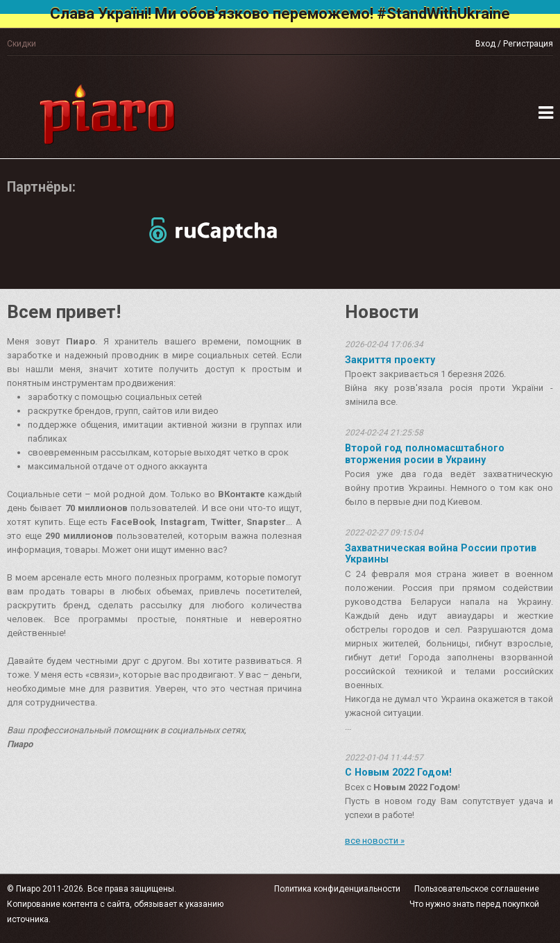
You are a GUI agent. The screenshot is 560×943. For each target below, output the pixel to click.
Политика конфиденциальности (337, 889)
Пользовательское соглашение (477, 889)
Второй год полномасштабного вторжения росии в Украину (425, 453)
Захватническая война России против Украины (441, 553)
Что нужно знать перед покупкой (474, 904)
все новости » (375, 841)
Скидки (22, 44)
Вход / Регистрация (514, 44)
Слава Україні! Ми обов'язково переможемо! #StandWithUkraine (280, 14)
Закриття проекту (390, 360)
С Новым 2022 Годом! (398, 772)
